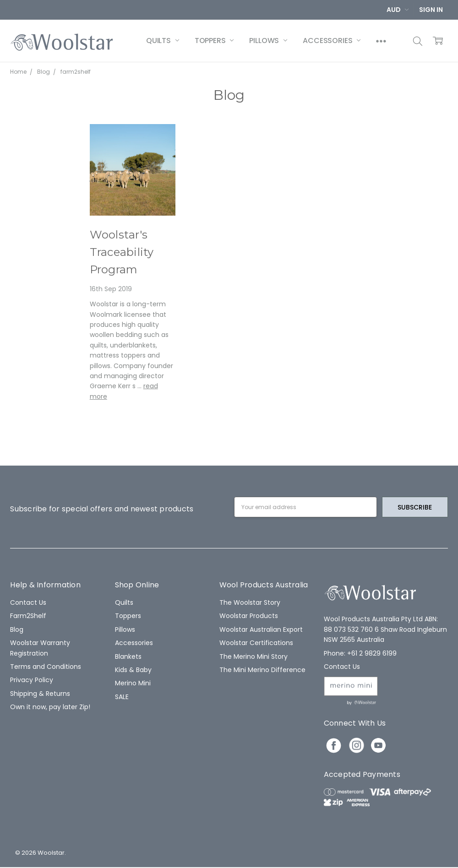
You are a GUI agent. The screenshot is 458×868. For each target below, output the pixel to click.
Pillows (268, 41)
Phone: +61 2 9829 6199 (360, 653)
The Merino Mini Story (254, 656)
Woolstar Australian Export (261, 629)
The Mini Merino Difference (262, 670)
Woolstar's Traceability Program (122, 252)
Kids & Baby (133, 670)
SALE (122, 697)
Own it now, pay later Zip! (50, 707)
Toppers (214, 41)
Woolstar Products (249, 616)
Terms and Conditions (46, 667)
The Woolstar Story (250, 602)
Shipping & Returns (40, 694)
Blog (17, 629)
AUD (398, 10)
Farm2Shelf (28, 616)
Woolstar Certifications (256, 643)
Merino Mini (133, 683)
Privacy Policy (32, 680)
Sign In (431, 10)
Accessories (332, 41)
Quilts (163, 41)
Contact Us (28, 602)
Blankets (128, 656)
